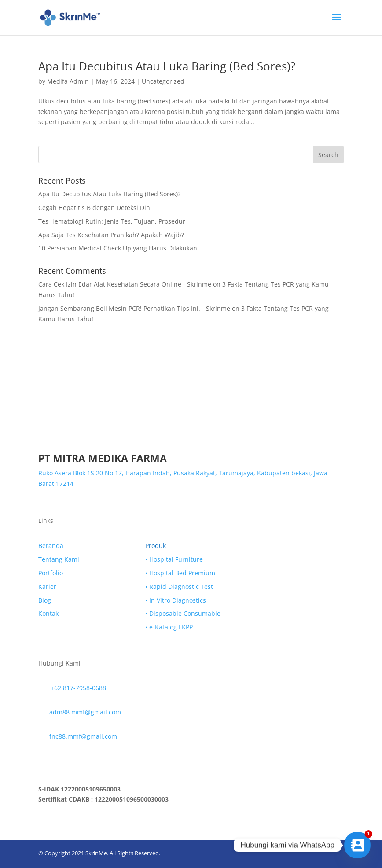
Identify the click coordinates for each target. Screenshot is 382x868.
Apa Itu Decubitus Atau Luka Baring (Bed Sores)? (167, 66)
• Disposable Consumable (183, 613)
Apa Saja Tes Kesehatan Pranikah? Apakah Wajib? (111, 235)
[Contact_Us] (357, 845)
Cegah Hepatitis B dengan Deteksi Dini (95, 208)
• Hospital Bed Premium (180, 573)
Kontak (48, 613)
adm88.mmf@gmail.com (85, 712)
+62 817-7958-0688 (78, 688)
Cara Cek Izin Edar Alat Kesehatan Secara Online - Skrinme (125, 284)
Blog (45, 600)
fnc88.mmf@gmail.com (83, 736)
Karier (47, 587)
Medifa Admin (68, 81)
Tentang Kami (59, 559)
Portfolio (51, 573)
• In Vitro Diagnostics (176, 600)
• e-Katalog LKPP (169, 627)
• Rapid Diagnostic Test (179, 587)
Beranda (51, 546)
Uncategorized (163, 81)
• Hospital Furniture (174, 559)
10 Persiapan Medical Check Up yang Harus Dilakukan (118, 248)
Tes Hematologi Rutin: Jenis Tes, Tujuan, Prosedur (112, 221)
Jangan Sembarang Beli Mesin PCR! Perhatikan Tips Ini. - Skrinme (134, 308)
